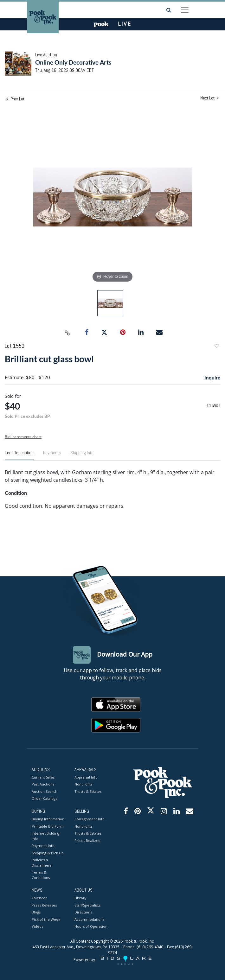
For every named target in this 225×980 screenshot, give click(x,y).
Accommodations (89, 919)
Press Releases (44, 905)
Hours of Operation (91, 927)
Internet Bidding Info (45, 836)
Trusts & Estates (88, 791)
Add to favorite (216, 347)
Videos (37, 927)
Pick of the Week (46, 919)
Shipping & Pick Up (48, 853)
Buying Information (48, 819)
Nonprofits (83, 784)
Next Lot (209, 98)
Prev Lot (15, 99)
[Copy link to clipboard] (67, 333)
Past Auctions (43, 784)
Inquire (212, 378)
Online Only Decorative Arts (73, 62)
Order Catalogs (44, 799)
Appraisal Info (86, 777)
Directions (83, 912)
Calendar (39, 898)
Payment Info (43, 846)
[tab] (19, 455)
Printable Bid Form (48, 826)
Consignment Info (90, 819)
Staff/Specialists (87, 905)
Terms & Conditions (41, 875)
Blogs (36, 912)
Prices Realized (87, 840)
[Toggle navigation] (185, 10)
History (80, 898)
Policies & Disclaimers (42, 863)
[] (214, 405)
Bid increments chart (23, 437)
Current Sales (43, 777)
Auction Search (45, 791)
